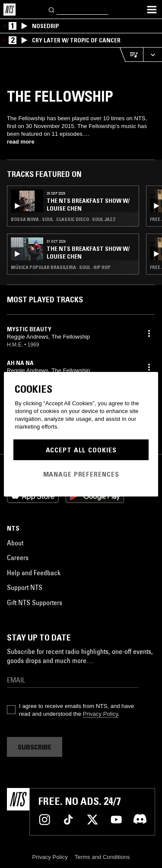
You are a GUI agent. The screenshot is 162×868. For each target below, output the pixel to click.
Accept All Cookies (81, 450)
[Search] (52, 9)
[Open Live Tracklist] (131, 55)
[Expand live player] (152, 55)
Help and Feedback (34, 573)
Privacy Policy (100, 714)
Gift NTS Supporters (35, 602)
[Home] (10, 10)
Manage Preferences (81, 474)
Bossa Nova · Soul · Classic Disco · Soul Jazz (63, 219)
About (15, 543)
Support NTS (25, 587)
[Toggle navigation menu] (152, 10)
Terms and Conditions (102, 857)
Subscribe (35, 747)
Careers (18, 557)
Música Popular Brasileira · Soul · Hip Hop (61, 267)
